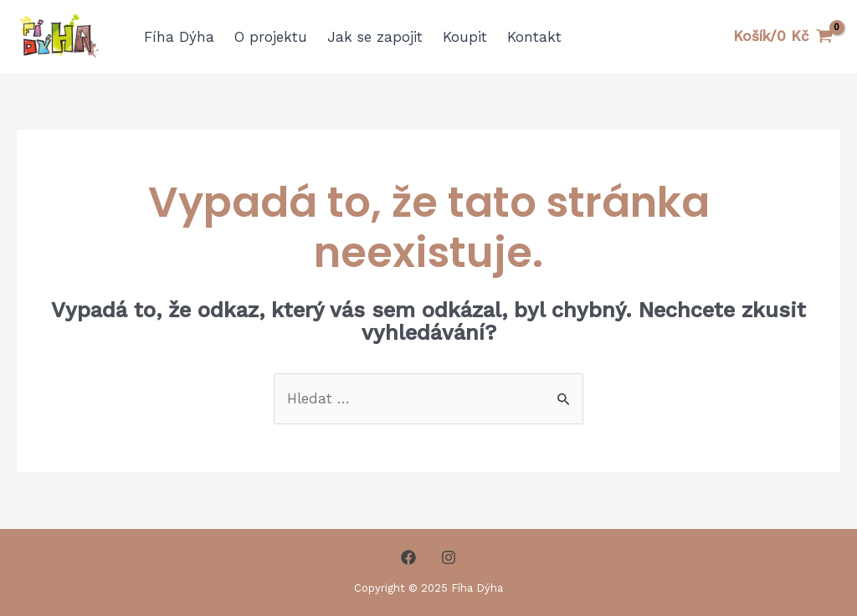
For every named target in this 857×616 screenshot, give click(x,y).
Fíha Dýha (179, 37)
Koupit (465, 37)
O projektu (271, 37)
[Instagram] (449, 557)
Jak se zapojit (375, 37)
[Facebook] (408, 557)
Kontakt (534, 37)
